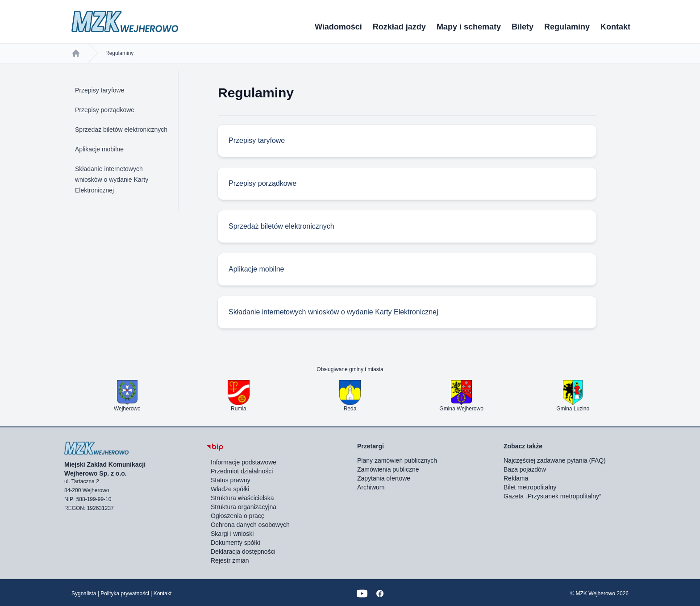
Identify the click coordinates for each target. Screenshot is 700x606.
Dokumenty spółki (235, 543)
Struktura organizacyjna (244, 507)
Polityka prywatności (125, 593)
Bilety (523, 27)
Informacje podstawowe (244, 462)
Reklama (516, 478)
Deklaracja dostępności (243, 552)
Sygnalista (84, 593)
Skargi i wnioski (232, 534)
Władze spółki (230, 489)
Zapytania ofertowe (384, 478)
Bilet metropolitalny (530, 487)
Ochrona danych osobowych (250, 525)
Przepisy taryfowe (100, 90)
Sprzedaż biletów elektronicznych (121, 130)
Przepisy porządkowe (105, 110)
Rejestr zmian (230, 560)
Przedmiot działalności (242, 471)
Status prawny (231, 480)
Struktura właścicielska (242, 498)
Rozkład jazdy (399, 27)
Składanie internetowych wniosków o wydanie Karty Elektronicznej (112, 180)
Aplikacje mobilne (99, 149)
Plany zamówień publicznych (397, 460)
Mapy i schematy (469, 27)
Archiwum (371, 487)
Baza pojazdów (525, 469)
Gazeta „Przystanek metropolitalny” (552, 496)
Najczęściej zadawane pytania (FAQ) (555, 460)
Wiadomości (338, 27)
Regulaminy (567, 27)
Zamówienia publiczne (388, 469)
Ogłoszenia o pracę (238, 516)
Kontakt (615, 27)
